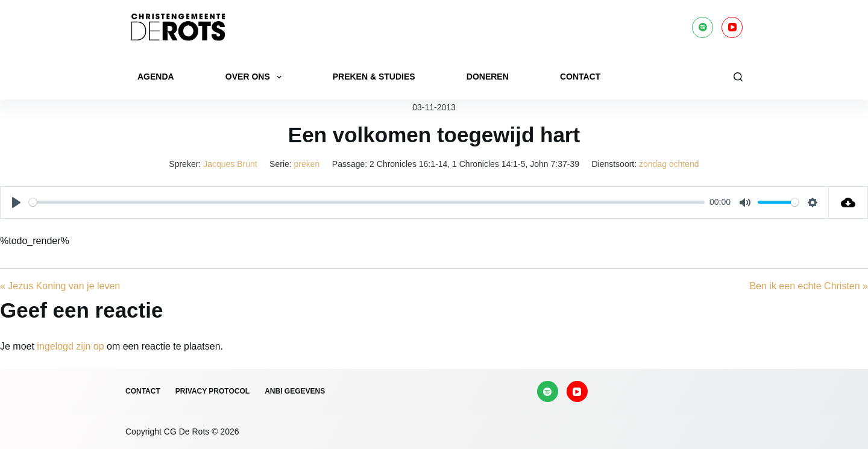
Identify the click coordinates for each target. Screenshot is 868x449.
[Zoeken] (738, 77)
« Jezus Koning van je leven (60, 286)
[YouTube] (732, 27)
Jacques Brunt (230, 164)
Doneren (488, 77)
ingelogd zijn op (70, 346)
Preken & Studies (374, 77)
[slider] (367, 202)
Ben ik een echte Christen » (809, 286)
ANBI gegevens (295, 391)
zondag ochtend (669, 164)
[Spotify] (703, 27)
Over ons (256, 77)
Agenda (156, 77)
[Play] (16, 203)
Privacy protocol (212, 391)
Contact (580, 77)
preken (307, 164)
